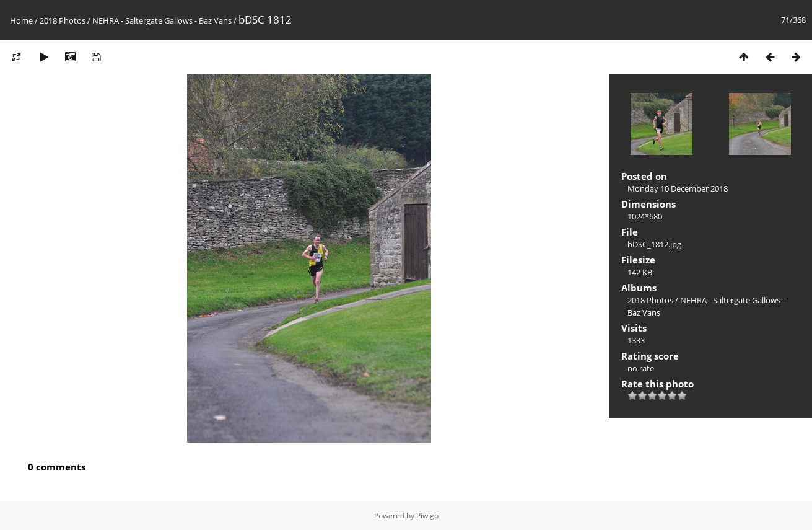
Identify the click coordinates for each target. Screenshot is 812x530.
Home (21, 20)
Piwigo (427, 515)
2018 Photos (63, 20)
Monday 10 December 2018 (678, 188)
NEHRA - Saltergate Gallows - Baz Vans (162, 20)
